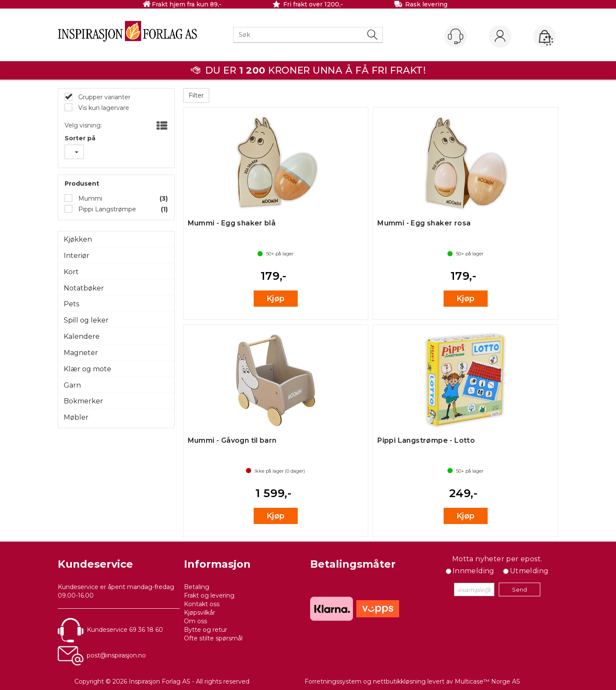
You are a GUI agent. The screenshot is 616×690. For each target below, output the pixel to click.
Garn (72, 385)
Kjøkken (78, 239)
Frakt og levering (209, 595)
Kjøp (276, 299)
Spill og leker (86, 320)
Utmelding (529, 571)
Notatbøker (84, 288)
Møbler (76, 417)
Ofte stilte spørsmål (213, 638)
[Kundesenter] (456, 36)
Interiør (77, 256)
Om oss (195, 621)
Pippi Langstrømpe (106, 209)
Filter (196, 95)
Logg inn (500, 37)
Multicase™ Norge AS (487, 681)
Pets (71, 304)
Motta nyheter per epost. (497, 559)
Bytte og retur (206, 630)
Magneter (81, 353)
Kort (71, 272)
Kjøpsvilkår (200, 613)
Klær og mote (87, 369)
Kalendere (82, 336)
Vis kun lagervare (103, 108)
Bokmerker (83, 401)
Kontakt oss (202, 604)
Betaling (197, 587)
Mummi (89, 198)
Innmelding (474, 571)
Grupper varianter (104, 97)
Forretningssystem (333, 681)
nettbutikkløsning (399, 681)
